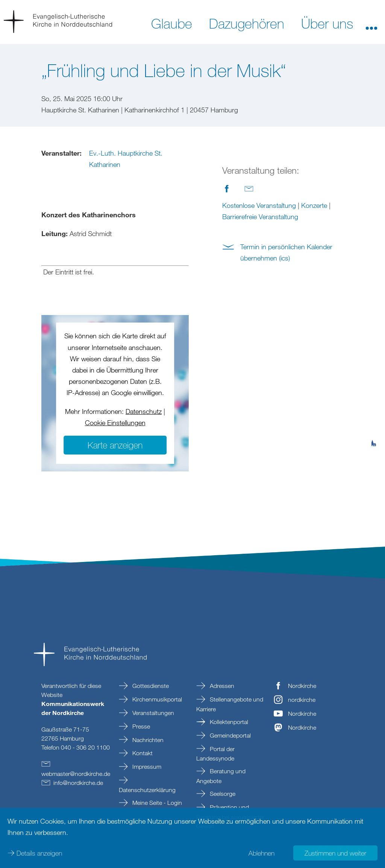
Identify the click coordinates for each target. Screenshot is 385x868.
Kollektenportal (228, 722)
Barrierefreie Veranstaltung (260, 217)
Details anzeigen (39, 853)
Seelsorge (222, 794)
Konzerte (314, 205)
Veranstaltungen (152, 713)
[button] (371, 23)
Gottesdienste (150, 686)
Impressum (146, 767)
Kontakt (142, 753)
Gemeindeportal (230, 735)
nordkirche (302, 700)
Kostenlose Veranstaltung (259, 205)
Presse (140, 726)
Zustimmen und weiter (335, 853)
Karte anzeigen (115, 445)
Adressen (221, 686)
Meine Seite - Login (156, 803)
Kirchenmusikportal (156, 699)
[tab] (374, 406)
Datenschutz (144, 411)
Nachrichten (147, 740)
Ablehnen (261, 853)
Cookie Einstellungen (115, 423)
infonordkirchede (78, 783)
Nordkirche (302, 686)
